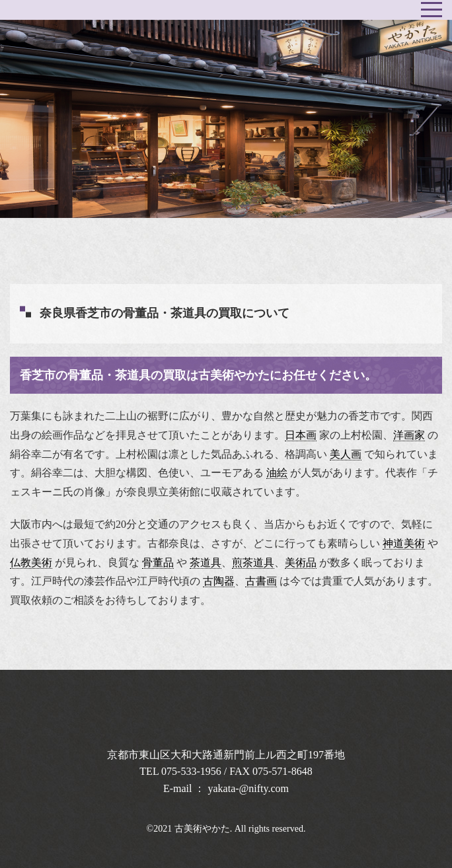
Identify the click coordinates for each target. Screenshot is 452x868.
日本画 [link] (301, 435)
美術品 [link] (301, 562)
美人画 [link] (346, 454)
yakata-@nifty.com (249, 788)
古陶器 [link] (219, 581)
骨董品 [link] (158, 562)
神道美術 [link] (404, 543)
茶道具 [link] (206, 562)
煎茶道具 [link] (253, 562)
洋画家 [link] (409, 435)
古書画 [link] (261, 581)
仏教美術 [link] (31, 562)
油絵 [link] (277, 473)
